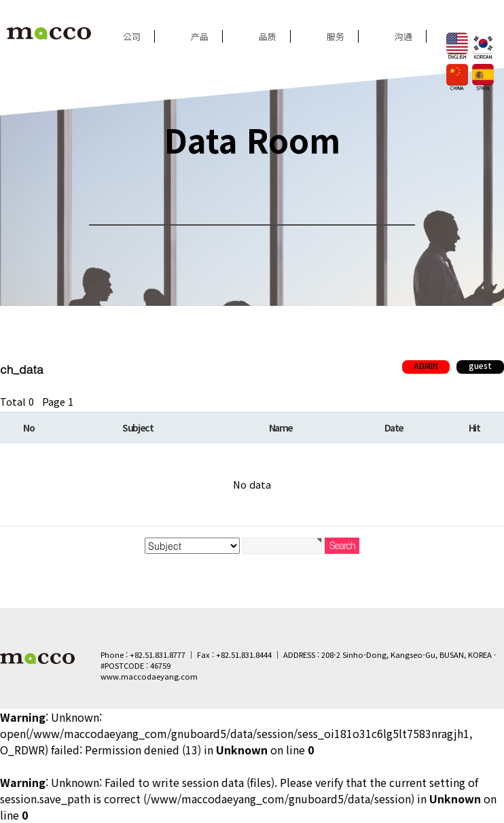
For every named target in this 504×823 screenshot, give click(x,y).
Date (394, 427)
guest (480, 366)
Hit (474, 427)
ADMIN (426, 366)
